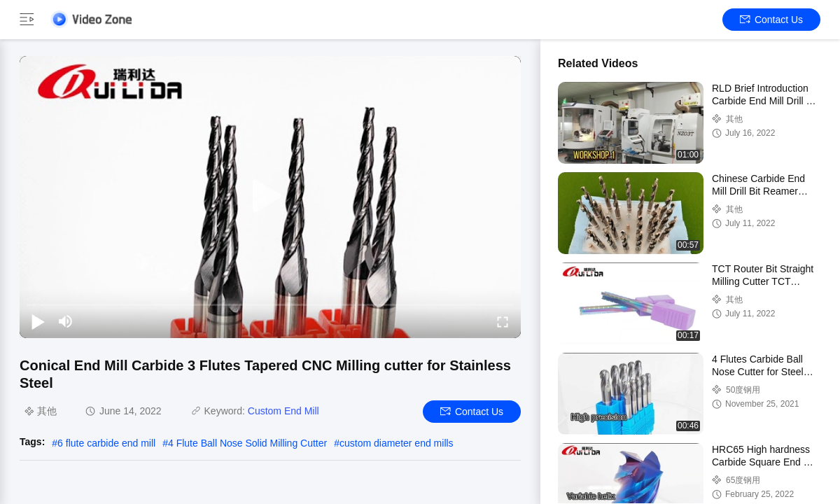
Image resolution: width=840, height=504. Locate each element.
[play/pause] (38, 321)
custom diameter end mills (397, 443)
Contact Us (771, 20)
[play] (270, 197)
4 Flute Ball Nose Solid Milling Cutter (247, 443)
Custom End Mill (283, 411)
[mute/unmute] (66, 321)
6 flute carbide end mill (106, 443)
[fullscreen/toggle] (503, 321)
